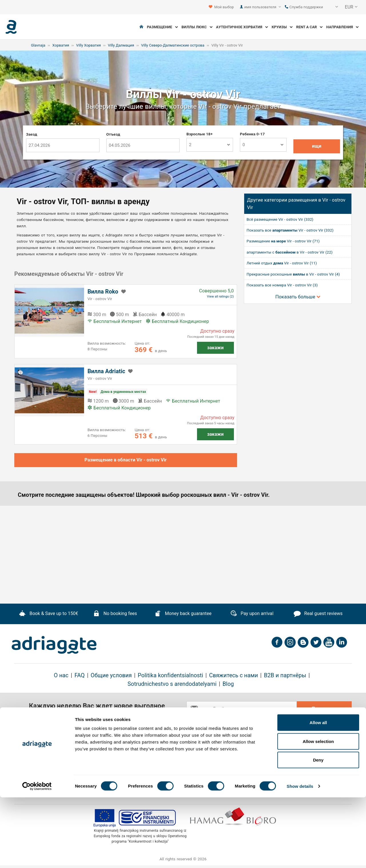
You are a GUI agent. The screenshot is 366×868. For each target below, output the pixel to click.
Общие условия (111, 675)
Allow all (318, 793)
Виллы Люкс (197, 27)
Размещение (162, 27)
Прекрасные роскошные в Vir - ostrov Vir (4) (293, 274)
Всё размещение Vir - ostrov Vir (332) (280, 219)
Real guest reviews (318, 614)
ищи (317, 146)
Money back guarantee (183, 614)
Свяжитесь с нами (233, 675)
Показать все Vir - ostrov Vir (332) (290, 230)
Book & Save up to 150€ (49, 614)
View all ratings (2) (220, 297)
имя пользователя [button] (262, 7)
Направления (342, 27)
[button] (333, 7)
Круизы (282, 27)
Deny (318, 830)
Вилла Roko (103, 292)
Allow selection (318, 812)
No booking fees (115, 614)
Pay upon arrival (252, 614)
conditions (324, 723)
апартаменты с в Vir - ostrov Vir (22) (290, 252)
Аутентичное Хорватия (242, 27)
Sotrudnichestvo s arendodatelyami (172, 684)
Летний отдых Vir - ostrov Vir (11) (282, 263)
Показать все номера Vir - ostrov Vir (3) (282, 285)
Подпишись (324, 709)
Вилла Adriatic (106, 371)
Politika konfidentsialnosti (171, 675)
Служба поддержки (304, 7)
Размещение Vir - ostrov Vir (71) (283, 241)
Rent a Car (310, 27)
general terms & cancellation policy (275, 723)
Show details (300, 857)
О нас (61, 675)
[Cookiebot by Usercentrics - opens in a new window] (37, 857)
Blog (228, 684)
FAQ (79, 675)
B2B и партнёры (285, 675)
